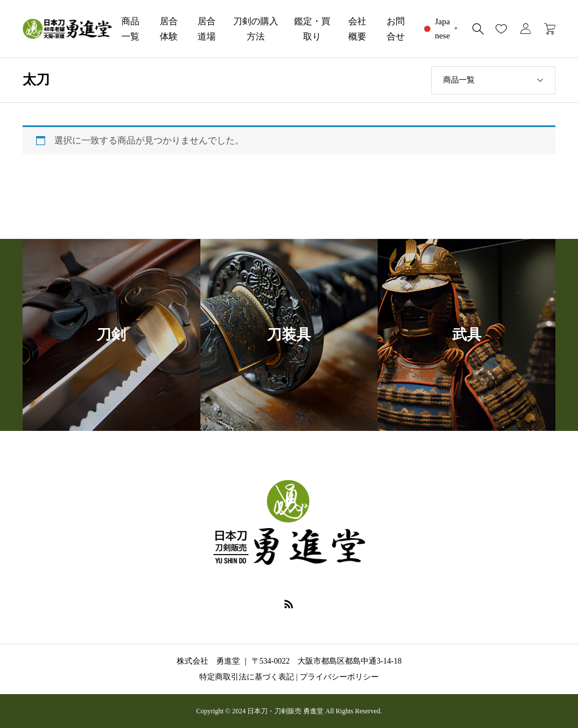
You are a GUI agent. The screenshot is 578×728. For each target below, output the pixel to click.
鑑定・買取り (312, 29)
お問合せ (396, 29)
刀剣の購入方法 (256, 29)
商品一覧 (130, 29)
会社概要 (357, 29)
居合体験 (169, 29)
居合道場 (207, 29)
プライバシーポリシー (339, 677)
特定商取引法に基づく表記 (247, 677)
